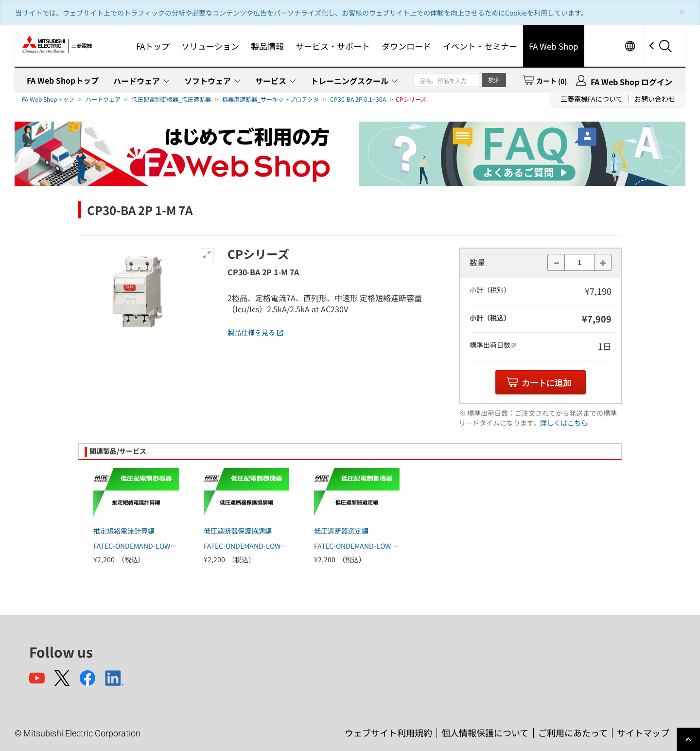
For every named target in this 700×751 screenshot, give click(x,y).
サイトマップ (643, 733)
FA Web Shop (554, 46)
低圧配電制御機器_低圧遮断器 (171, 99)
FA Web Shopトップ (63, 80)
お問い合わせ (655, 99)
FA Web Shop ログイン (631, 82)
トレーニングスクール (350, 81)
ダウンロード (406, 46)
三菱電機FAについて (592, 99)
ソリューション (210, 46)
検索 (494, 80)
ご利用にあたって (573, 733)
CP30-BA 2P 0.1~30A (358, 99)
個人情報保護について (485, 733)
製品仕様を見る (255, 332)
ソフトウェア (208, 81)
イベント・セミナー (480, 46)
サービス (271, 81)
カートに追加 (546, 383)
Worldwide (630, 46)
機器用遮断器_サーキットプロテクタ (271, 99)
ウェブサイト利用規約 (388, 733)
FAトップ (153, 46)
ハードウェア (137, 81)
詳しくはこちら (564, 423)
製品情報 (267, 46)
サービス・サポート (333, 46)
